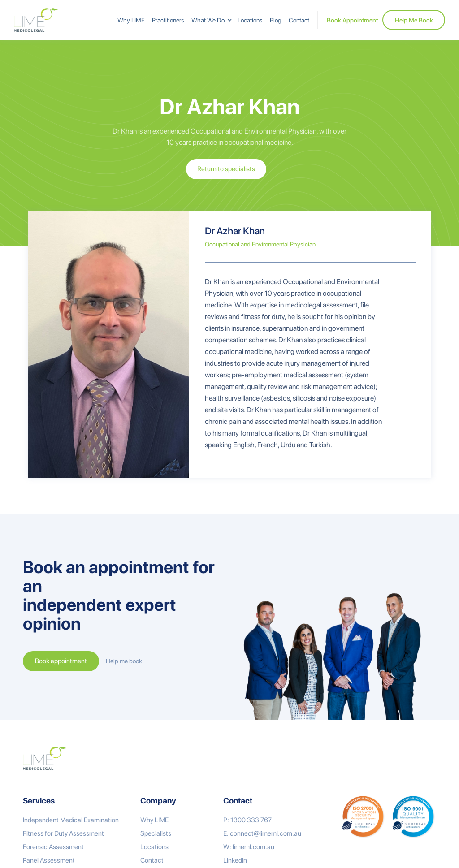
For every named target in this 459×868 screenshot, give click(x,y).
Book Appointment (352, 20)
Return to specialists (226, 169)
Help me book (124, 661)
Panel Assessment (49, 860)
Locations (250, 20)
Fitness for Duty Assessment (63, 833)
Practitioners (168, 20)
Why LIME (131, 20)
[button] (211, 20)
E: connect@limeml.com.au (262, 833)
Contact (299, 20)
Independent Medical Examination (71, 820)
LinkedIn (235, 860)
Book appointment (61, 661)
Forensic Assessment (53, 847)
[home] (36, 20)
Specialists (156, 833)
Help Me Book (414, 20)
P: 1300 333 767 (247, 820)
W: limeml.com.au (249, 847)
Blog (276, 20)
